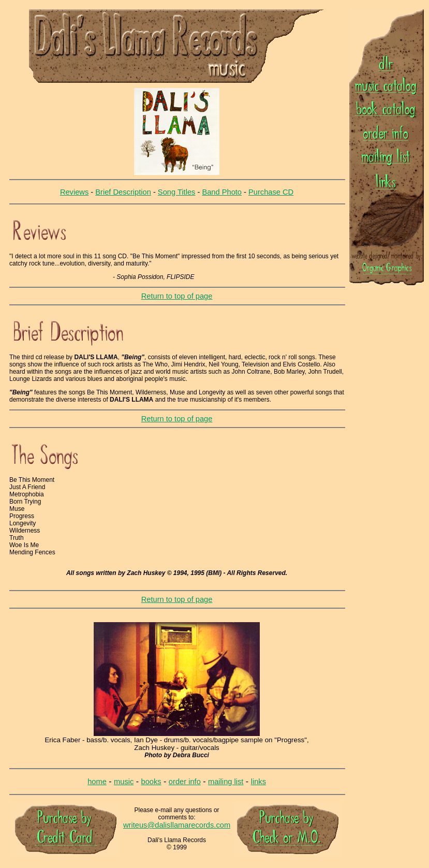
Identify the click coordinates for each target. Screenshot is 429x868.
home (97, 782)
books (151, 782)
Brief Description (123, 192)
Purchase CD (271, 192)
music (124, 782)
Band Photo (222, 192)
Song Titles (177, 192)
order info (185, 782)
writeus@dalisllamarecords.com (177, 825)
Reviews (74, 192)
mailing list (226, 782)
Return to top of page (177, 296)
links (258, 782)
